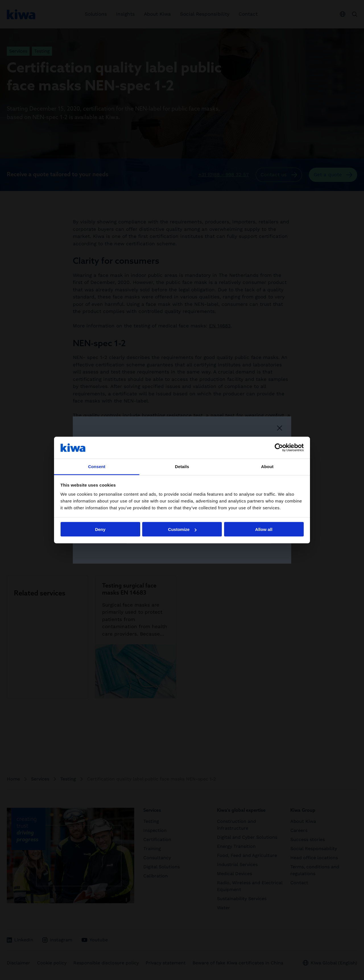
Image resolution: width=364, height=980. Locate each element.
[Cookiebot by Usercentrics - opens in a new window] (279, 448)
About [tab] (267, 466)
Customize (182, 529)
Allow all (264, 529)
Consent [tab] (97, 466)
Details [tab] (182, 466)
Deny (100, 529)
